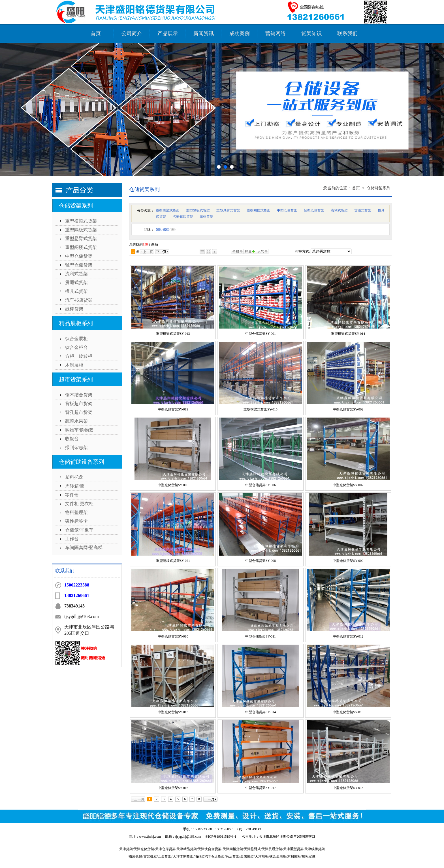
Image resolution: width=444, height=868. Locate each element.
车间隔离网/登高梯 (84, 548)
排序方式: (303, 251)
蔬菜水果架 (76, 421)
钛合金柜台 (76, 347)
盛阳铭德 (166, 229)
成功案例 (240, 33)
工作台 (72, 539)
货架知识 (311, 33)
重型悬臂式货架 (81, 239)
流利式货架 (76, 274)
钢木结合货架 (79, 395)
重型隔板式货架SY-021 (173, 561)
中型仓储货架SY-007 (348, 485)
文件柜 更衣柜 (79, 504)
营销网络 (276, 33)
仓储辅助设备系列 (82, 462)
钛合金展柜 (76, 339)
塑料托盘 (74, 477)
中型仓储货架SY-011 (261, 636)
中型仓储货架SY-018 (348, 788)
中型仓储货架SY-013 (173, 712)
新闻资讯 (204, 33)
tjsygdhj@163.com (188, 837)
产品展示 (168, 33)
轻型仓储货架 (79, 265)
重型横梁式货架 (81, 221)
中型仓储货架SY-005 (173, 485)
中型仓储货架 (79, 256)
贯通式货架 (76, 282)
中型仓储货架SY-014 (261, 712)
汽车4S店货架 (79, 300)
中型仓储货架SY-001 (261, 334)
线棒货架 (74, 309)
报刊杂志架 (76, 447)
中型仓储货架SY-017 (261, 788)
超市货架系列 (76, 379)
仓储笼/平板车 (79, 530)
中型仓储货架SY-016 (173, 788)
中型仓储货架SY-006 (261, 485)
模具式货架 (76, 291)
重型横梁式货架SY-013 (173, 334)
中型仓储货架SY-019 (173, 409)
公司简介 (132, 33)
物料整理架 (76, 512)
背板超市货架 (79, 404)
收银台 (72, 439)
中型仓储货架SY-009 (348, 561)
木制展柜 (74, 365)
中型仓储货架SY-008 (261, 561)
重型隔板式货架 (81, 230)
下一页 (162, 252)
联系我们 (347, 33)
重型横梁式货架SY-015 (261, 409)
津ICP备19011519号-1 (220, 837)
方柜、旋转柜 (79, 356)
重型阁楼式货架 (81, 247)
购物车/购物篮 (79, 430)
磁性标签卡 (76, 521)
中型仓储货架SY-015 (348, 712)
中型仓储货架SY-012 (348, 636)
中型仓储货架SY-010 (173, 636)
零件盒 (72, 495)
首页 (96, 33)
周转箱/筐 (75, 486)
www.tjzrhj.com (150, 837)
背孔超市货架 (79, 412)
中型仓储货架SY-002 (348, 409)
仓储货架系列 (76, 206)
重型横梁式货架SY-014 (348, 334)
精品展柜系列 (76, 323)
